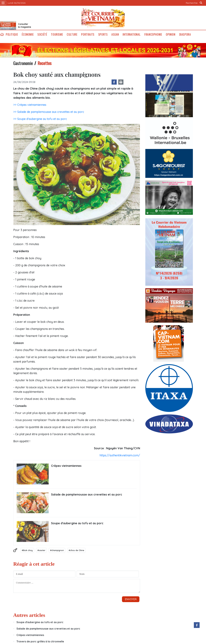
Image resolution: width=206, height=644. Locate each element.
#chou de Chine (76, 550)
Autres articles (29, 615)
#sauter (41, 550)
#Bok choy (27, 550)
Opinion (171, 34)
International (132, 34)
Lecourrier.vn (103, 18)
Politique (12, 34)
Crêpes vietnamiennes (66, 466)
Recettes (45, 63)
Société (42, 34)
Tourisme (57, 34)
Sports (103, 34)
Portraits (88, 34)
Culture (72, 34)
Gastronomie (23, 63)
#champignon (57, 550)
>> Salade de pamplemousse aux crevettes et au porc (49, 112)
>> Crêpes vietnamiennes (30, 105)
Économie (28, 34)
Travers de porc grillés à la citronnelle (40, 641)
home (2, 34)
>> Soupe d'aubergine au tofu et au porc (40, 119)
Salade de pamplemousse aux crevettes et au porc (87, 494)
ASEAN (115, 34)
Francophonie (153, 34)
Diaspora (185, 34)
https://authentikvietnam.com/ (120, 455)
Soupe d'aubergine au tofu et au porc (77, 523)
